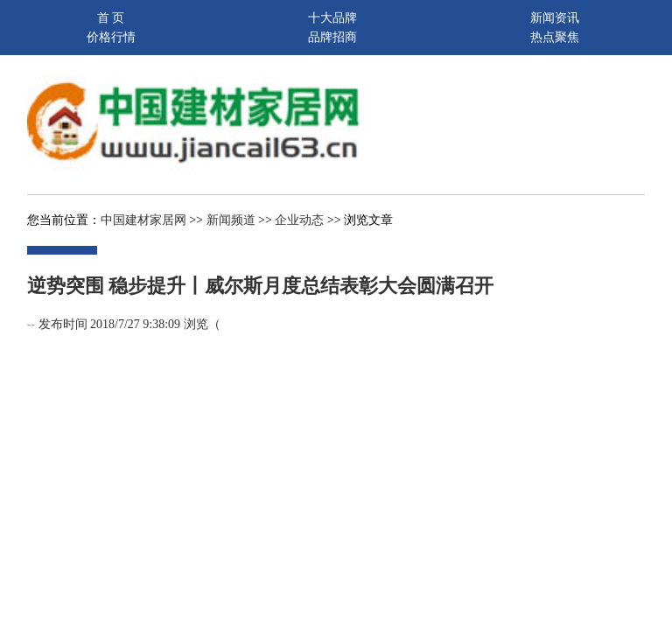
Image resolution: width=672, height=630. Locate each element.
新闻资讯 (555, 18)
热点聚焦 (555, 37)
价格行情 (111, 37)
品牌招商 (332, 37)
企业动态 (299, 220)
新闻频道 (231, 220)
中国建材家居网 (143, 220)
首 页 (111, 18)
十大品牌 (332, 18)
